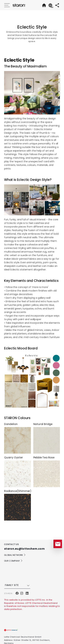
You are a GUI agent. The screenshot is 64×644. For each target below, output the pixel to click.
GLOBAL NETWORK (15, 555)
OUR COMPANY (13, 561)
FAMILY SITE (18, 585)
